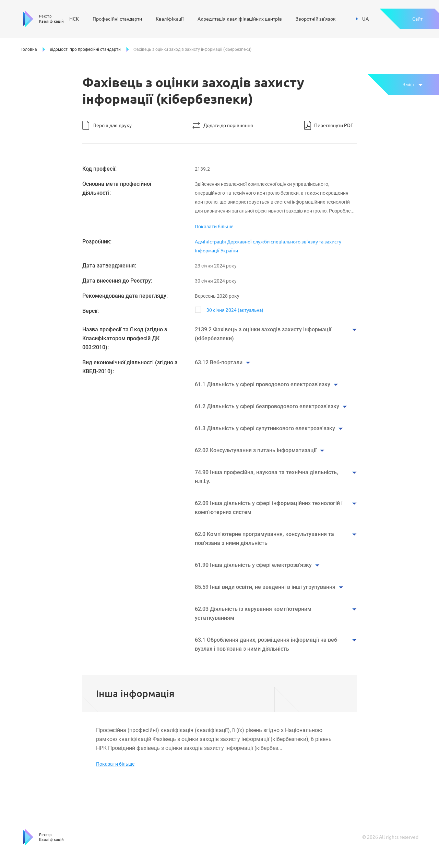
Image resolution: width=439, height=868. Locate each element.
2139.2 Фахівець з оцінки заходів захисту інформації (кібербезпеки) (263, 334)
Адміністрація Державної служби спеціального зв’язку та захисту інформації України (268, 246)
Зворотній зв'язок (316, 19)
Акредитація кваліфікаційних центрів (240, 19)
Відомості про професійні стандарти (85, 49)
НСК (74, 19)
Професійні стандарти (117, 19)
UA (363, 19)
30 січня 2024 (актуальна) (235, 310)
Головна (29, 49)
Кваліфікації (170, 19)
